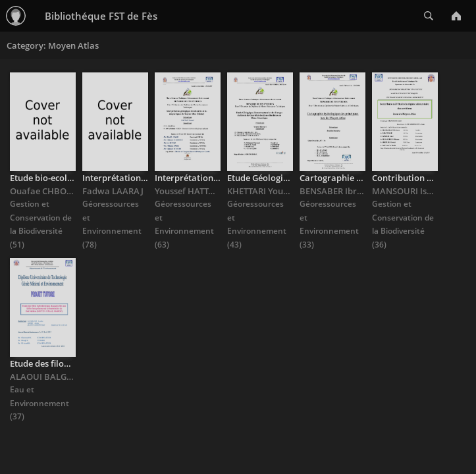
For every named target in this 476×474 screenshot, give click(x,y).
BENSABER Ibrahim (339, 191)
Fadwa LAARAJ (113, 191)
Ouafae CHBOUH (45, 191)
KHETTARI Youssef (263, 191)
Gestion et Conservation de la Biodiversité (41, 217)
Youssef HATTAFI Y (192, 191)
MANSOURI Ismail (409, 191)
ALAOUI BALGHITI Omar (59, 377)
